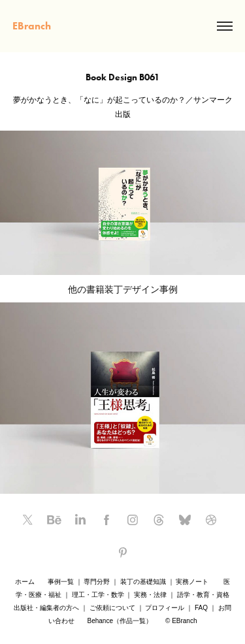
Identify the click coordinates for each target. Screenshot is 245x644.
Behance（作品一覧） (120, 621)
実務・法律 (150, 595)
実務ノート (192, 582)
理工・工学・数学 (98, 595)
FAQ (201, 608)
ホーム (25, 582)
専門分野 (97, 582)
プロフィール (165, 608)
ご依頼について (112, 608)
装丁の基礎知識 (143, 582)
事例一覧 (61, 582)
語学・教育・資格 (203, 595)
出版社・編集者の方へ (46, 608)
